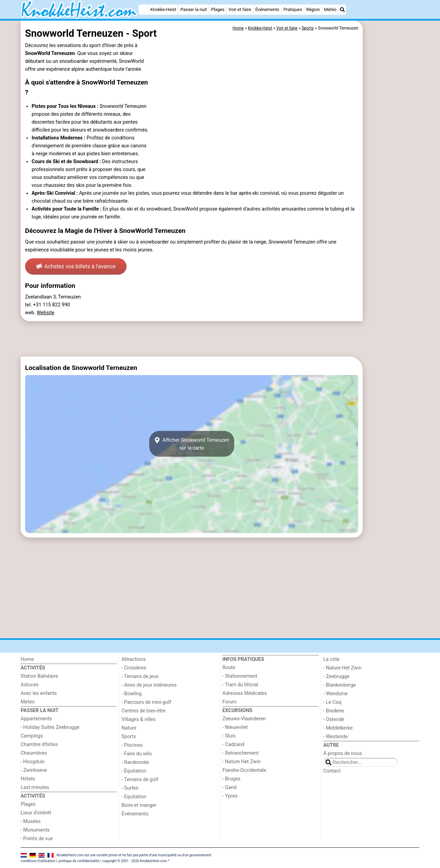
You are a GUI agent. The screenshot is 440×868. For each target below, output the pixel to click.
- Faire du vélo (137, 754)
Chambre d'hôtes (39, 745)
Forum (229, 702)
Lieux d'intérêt (36, 813)
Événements (267, 9)
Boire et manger (139, 805)
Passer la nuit (194, 9)
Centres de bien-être (144, 711)
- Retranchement (240, 753)
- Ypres (230, 796)
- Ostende (334, 719)
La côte (332, 659)
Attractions (134, 659)
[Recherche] (342, 10)
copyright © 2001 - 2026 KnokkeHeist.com (134, 861)
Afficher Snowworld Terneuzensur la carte (192, 444)
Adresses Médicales (245, 693)
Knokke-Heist (163, 9)
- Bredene (334, 711)
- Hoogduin (33, 762)
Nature (129, 728)
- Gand (229, 787)
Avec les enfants (39, 693)
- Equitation (134, 797)
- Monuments (35, 830)
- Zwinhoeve (34, 770)
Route (229, 668)
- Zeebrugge (337, 677)
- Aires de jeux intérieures (149, 685)
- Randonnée (135, 762)
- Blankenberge (340, 685)
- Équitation (134, 771)
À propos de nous (343, 753)
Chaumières (34, 753)
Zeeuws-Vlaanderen (244, 719)
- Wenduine (336, 694)
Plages (218, 9)
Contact (332, 771)
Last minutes (35, 787)
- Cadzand (233, 745)
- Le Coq (332, 702)
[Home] (143, 10)
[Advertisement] (392, 179)
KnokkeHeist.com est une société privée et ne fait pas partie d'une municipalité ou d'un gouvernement (134, 855)
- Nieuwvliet (235, 727)
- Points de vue (37, 839)
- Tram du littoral (240, 685)
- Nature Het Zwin (241, 762)
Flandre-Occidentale (244, 770)
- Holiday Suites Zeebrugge (50, 727)
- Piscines (132, 745)
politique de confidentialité (79, 861)
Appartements (36, 719)
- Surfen (130, 788)
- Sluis (229, 736)
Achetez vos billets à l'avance (76, 266)
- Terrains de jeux (140, 677)
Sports (129, 737)
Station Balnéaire (39, 676)
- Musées (31, 821)
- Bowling (132, 694)
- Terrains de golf (140, 780)
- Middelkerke (338, 728)
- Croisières (134, 668)
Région (313, 9)
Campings (32, 736)
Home (27, 659)
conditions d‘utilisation (38, 861)
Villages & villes (139, 719)
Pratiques (293, 9)
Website (46, 313)
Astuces (30, 685)
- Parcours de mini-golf (146, 702)
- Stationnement (240, 676)
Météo (330, 9)
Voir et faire (240, 9)
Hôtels (28, 779)
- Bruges (231, 779)
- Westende (336, 737)
